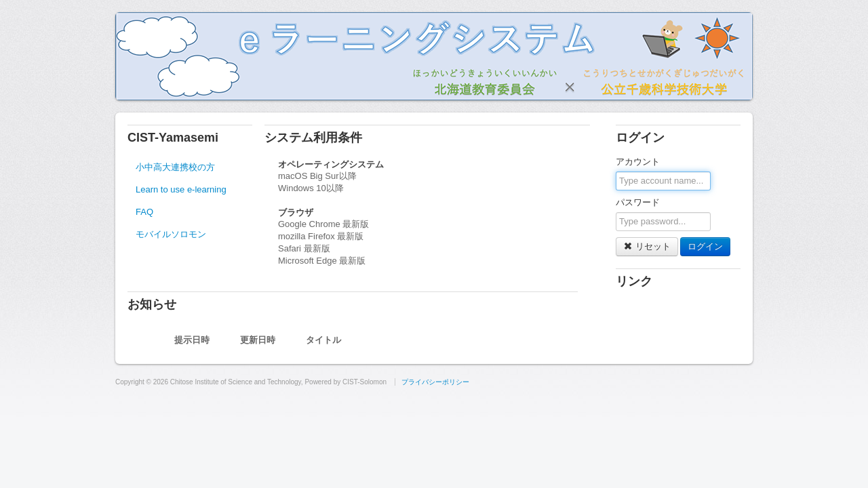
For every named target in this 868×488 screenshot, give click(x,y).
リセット (647, 246)
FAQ (144, 212)
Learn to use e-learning (181, 189)
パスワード (638, 202)
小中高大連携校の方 (175, 167)
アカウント (638, 162)
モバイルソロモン (171, 234)
